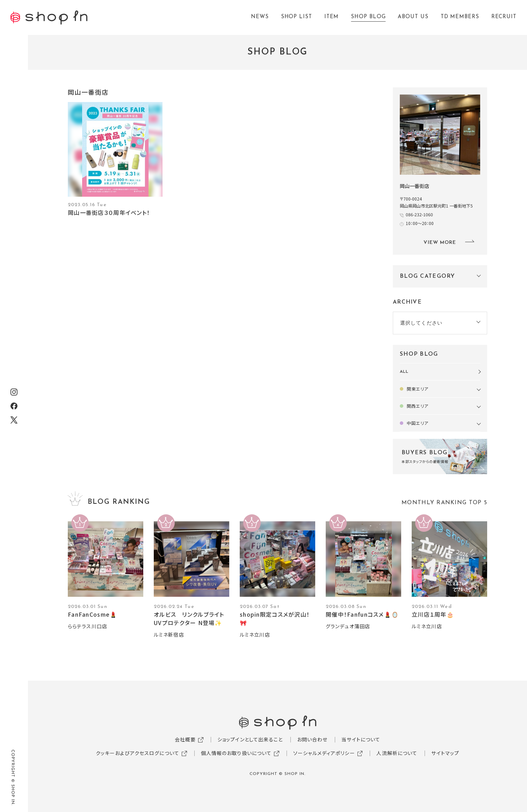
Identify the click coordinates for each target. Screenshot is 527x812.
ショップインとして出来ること (250, 739)
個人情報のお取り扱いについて (236, 753)
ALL (404, 372)
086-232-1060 (419, 214)
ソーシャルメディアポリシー (324, 753)
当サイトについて (361, 739)
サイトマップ (445, 753)
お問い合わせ (312, 739)
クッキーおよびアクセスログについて (138, 753)
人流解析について (397, 753)
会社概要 (185, 739)
